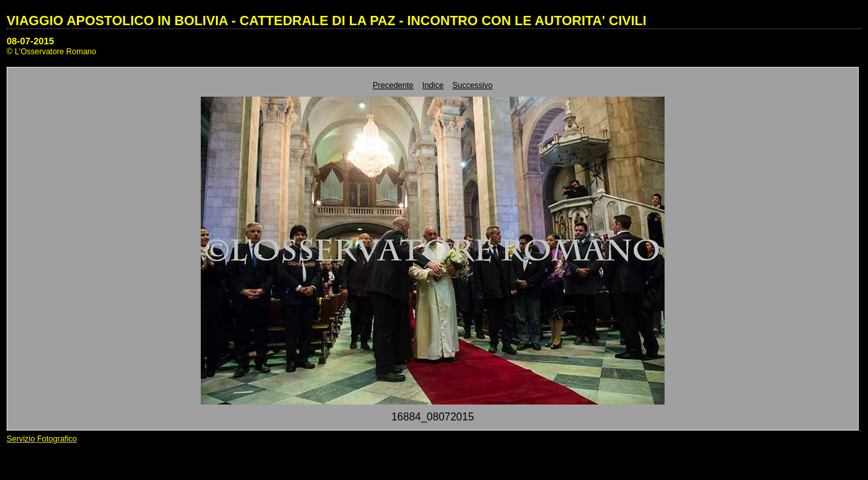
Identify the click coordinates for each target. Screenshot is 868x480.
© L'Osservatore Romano (51, 52)
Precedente (393, 85)
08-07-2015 (30, 41)
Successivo (473, 85)
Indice (433, 85)
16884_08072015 (433, 417)
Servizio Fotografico (42, 439)
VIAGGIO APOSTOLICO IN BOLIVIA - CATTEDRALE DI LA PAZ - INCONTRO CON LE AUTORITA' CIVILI (327, 21)
